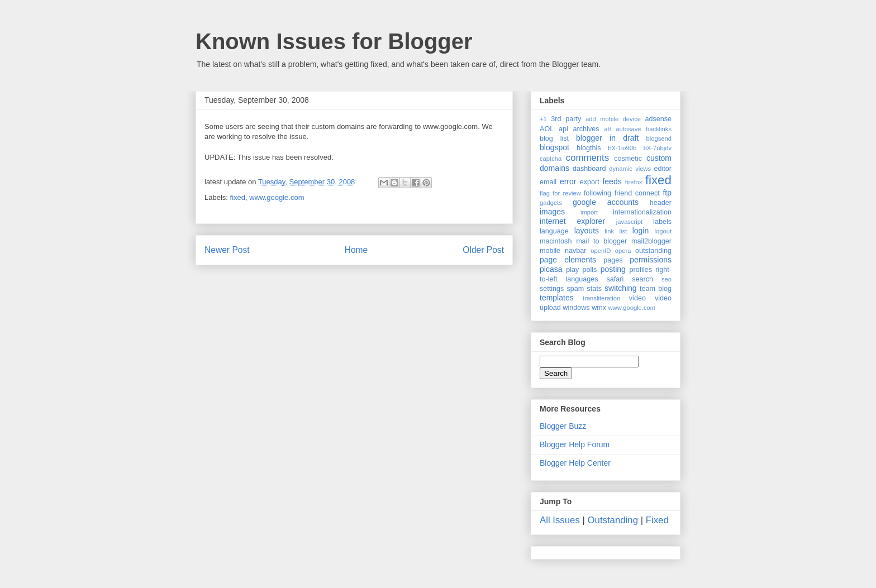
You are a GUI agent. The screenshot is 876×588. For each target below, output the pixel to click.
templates (557, 298)
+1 (543, 119)
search (642, 279)
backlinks (659, 129)
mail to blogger (601, 241)
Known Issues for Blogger (334, 41)
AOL (547, 129)
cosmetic (628, 159)
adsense (658, 119)
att (607, 129)
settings (552, 289)
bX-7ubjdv (658, 148)
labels (662, 222)
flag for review (560, 193)
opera (623, 251)
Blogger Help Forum (575, 444)
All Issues (560, 520)
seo (666, 279)
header (661, 203)
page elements (568, 260)
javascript (629, 222)
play (572, 270)
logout (663, 231)
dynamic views (630, 169)
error (568, 181)
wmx (599, 308)
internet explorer (572, 221)
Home (356, 250)
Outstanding (613, 520)
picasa (551, 269)
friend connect (637, 193)
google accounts (606, 202)
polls (590, 270)
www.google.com (277, 197)
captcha (551, 159)
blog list (554, 138)
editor (663, 169)
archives (586, 129)
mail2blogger (651, 241)
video (637, 298)
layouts (587, 231)
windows (576, 308)
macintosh (556, 241)
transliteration (601, 298)
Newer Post (227, 250)
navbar (576, 251)
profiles (641, 270)
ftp (667, 193)
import (589, 212)
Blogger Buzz (563, 426)
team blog (656, 289)
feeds (612, 181)
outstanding (653, 251)
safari (615, 279)
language (554, 231)
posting (613, 269)
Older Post (483, 250)
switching (621, 288)
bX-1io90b (622, 148)
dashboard (589, 169)
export (590, 182)
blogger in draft (607, 138)
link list (616, 231)
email (548, 182)
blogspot (554, 147)
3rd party (566, 119)
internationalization (642, 212)
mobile (550, 251)
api (563, 129)
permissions (651, 260)
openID (601, 251)
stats (594, 289)
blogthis (589, 148)
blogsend (659, 138)
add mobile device (613, 119)
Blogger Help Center (575, 463)
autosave (628, 129)
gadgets (551, 203)
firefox (634, 182)
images (552, 212)
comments (587, 158)
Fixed (657, 520)
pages (613, 260)
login (641, 231)
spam (575, 289)
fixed (238, 197)
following (598, 193)
